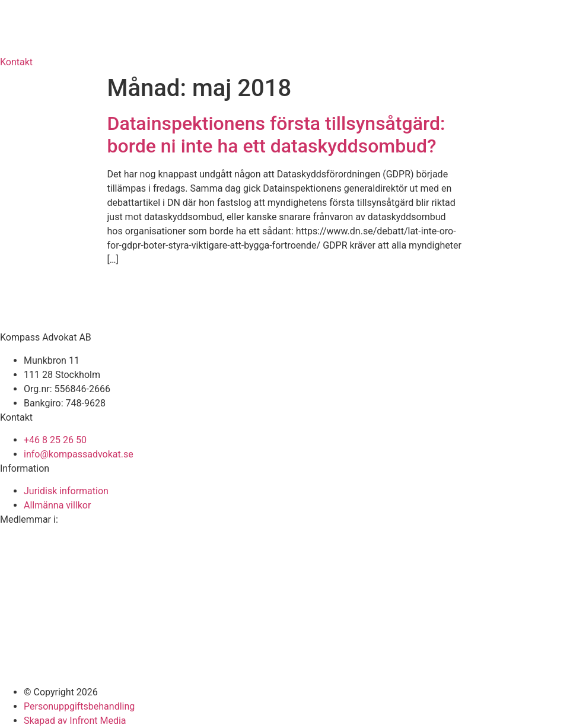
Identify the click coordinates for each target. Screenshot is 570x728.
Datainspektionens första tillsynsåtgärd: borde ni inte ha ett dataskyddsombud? (276, 135)
